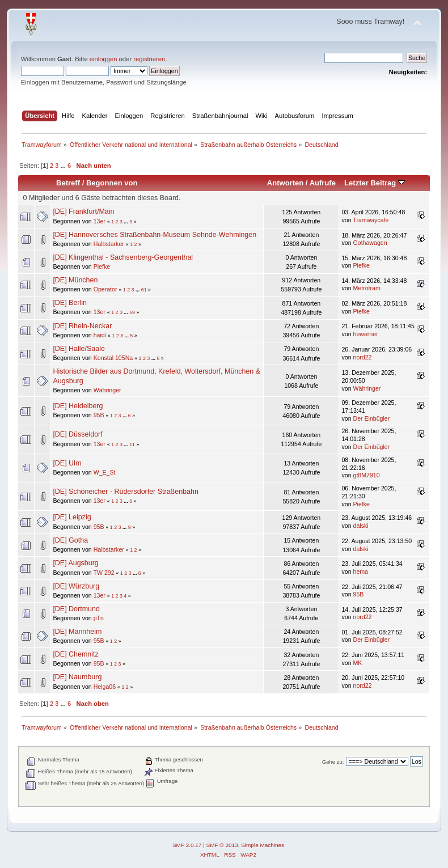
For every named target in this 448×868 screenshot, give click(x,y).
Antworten (285, 183)
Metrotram (367, 288)
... (64, 166)
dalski (361, 526)
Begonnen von (112, 183)
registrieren (149, 59)
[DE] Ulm (67, 463)
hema (361, 571)
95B (99, 415)
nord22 (363, 357)
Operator (105, 289)
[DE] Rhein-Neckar (82, 326)
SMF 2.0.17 (187, 845)
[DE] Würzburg (76, 586)
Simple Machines (263, 845)
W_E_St (105, 472)
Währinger (107, 390)
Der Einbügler (372, 418)
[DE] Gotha (70, 540)
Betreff (68, 183)
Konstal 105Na (113, 358)
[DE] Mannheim (77, 632)
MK (358, 663)
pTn (99, 618)
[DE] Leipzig (72, 517)
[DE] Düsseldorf (77, 434)
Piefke (102, 266)
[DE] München (75, 280)
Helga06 (105, 687)
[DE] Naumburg (77, 677)
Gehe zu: (333, 762)
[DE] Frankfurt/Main (83, 211)
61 (144, 290)
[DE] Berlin (70, 303)
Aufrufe (323, 183)
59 (132, 312)
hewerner (366, 334)
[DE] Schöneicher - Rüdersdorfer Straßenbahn (125, 492)
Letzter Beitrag (375, 183)
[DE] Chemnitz (75, 654)
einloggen (103, 59)
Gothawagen (370, 243)
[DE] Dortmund (76, 609)
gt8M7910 (367, 475)
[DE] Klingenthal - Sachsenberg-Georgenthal (123, 257)
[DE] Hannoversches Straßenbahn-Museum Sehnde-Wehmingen (155, 235)
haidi (100, 335)
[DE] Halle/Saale (79, 349)
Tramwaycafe (371, 220)
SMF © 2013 (222, 845)
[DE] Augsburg (75, 563)
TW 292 (103, 573)
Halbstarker (109, 244)
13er (100, 221)
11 (132, 444)
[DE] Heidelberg (78, 406)
